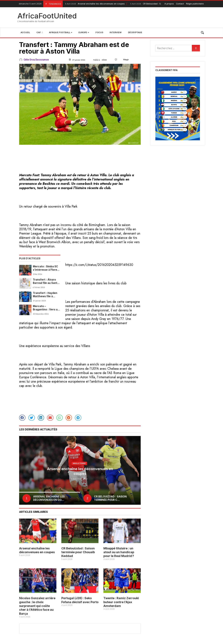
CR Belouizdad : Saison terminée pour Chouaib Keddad (78, 552)
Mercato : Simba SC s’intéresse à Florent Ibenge (46, 268)
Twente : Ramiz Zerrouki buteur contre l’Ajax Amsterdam (121, 602)
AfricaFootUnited (47, 16)
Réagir (126, 60)
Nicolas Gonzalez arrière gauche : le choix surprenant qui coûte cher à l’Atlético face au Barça (37, 606)
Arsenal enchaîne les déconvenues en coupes (95, 4)
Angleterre (79, 463)
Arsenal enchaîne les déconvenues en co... (49, 498)
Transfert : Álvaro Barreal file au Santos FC (47, 281)
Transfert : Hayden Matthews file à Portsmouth (45, 295)
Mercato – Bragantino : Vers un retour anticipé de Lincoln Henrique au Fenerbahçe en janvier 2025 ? (46, 308)
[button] (22, 418)
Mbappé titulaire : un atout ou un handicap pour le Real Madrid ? (119, 552)
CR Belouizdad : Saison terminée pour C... (110, 498)
